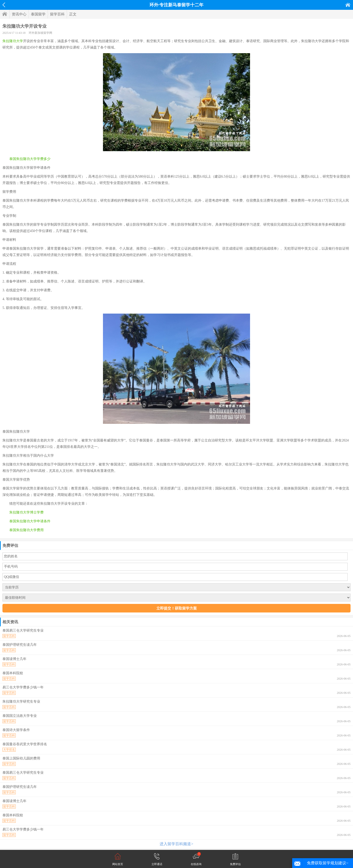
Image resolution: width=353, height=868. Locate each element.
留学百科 (57, 14)
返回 (4, 5)
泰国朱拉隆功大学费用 (26, 530)
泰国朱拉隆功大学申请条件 (30, 521)
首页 (348, 5)
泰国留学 (38, 14)
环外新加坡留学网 (40, 33)
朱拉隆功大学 (13, 41)
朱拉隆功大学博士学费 (26, 512)
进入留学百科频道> (176, 844)
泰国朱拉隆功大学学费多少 (30, 159)
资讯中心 (19, 14)
